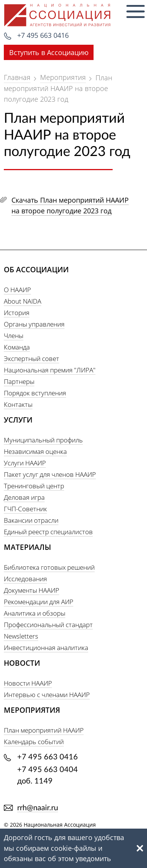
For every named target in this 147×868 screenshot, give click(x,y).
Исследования (25, 579)
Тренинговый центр (34, 486)
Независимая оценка (35, 451)
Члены (14, 336)
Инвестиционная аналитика (46, 648)
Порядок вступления (35, 393)
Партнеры (19, 381)
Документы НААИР (31, 590)
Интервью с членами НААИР (47, 695)
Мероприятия (63, 77)
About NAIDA (23, 301)
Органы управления (34, 324)
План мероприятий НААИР (44, 730)
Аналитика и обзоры (35, 613)
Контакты (18, 404)
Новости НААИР (28, 683)
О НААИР (17, 290)
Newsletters (21, 636)
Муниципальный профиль (43, 440)
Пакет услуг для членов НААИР (50, 474)
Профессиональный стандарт (48, 625)
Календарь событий (34, 742)
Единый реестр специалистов (48, 532)
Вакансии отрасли (31, 520)
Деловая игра (24, 497)
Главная (17, 77)
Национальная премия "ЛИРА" (50, 370)
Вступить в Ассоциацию (49, 52)
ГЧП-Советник (25, 509)
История (17, 313)
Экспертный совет (31, 358)
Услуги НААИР (25, 463)
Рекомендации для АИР (39, 602)
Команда (17, 347)
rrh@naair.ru (38, 808)
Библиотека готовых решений (49, 567)
